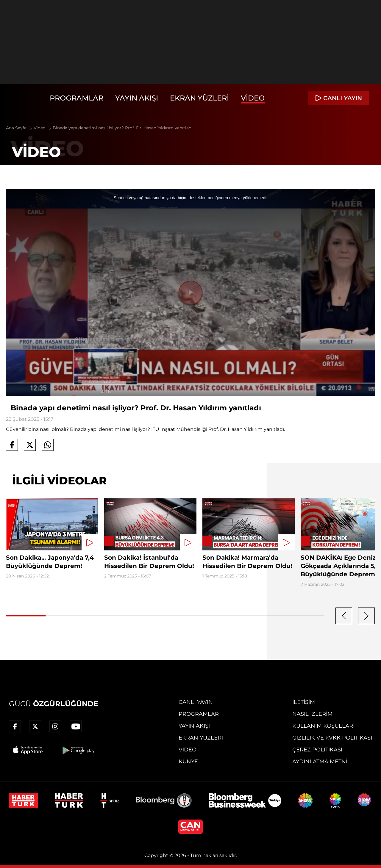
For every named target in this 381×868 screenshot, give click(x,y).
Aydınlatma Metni (320, 762)
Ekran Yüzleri (199, 98)
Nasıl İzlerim (312, 714)
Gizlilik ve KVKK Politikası (332, 738)
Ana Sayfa (19, 128)
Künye (188, 762)
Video (253, 98)
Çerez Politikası (317, 750)
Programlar (76, 98)
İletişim (304, 702)
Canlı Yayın (196, 702)
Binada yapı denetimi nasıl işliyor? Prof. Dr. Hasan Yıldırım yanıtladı (123, 128)
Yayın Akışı (137, 98)
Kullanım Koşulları (323, 726)
